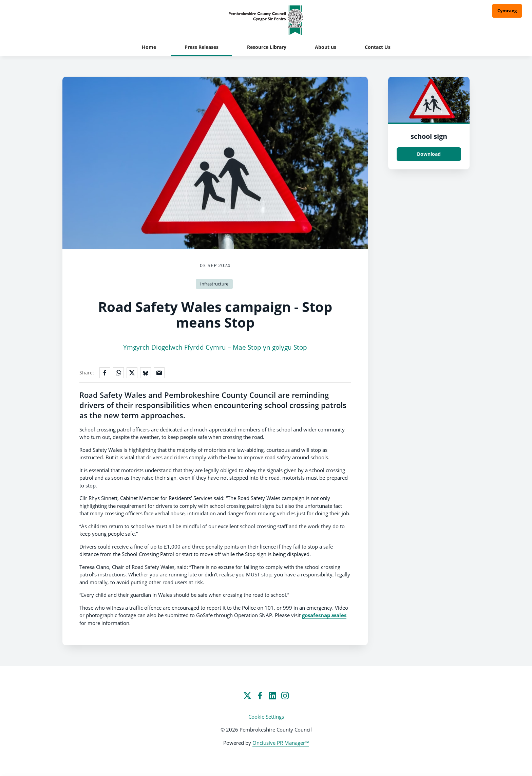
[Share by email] (159, 373)
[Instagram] (285, 696)
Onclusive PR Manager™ (281, 743)
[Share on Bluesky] (146, 373)
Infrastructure (214, 284)
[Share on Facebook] (105, 373)
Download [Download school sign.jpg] (429, 154)
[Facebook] (260, 696)
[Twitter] (247, 696)
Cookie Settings (266, 717)
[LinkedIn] (272, 696)
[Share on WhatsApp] (118, 373)
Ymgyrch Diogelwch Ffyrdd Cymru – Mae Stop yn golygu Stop (215, 347)
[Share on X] (132, 373)
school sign (429, 136)
